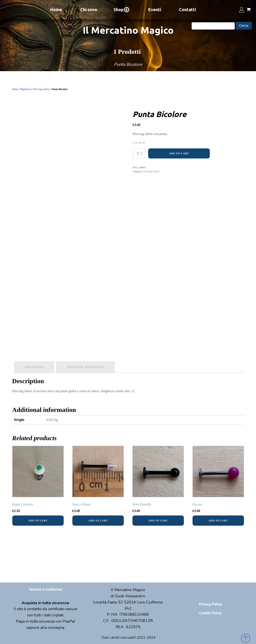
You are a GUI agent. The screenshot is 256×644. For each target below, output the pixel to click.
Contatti (187, 10)
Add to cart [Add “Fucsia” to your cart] (218, 521)
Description (34, 367)
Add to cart (179, 153)
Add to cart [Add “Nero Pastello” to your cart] (158, 521)
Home (56, 10)
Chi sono (89, 10)
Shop (122, 10)
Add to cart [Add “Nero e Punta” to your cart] (98, 521)
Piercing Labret (42, 89)
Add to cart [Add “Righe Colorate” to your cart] (38, 521)
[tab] (34, 367)
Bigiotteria (26, 89)
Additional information (85, 367)
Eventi (155, 10)
